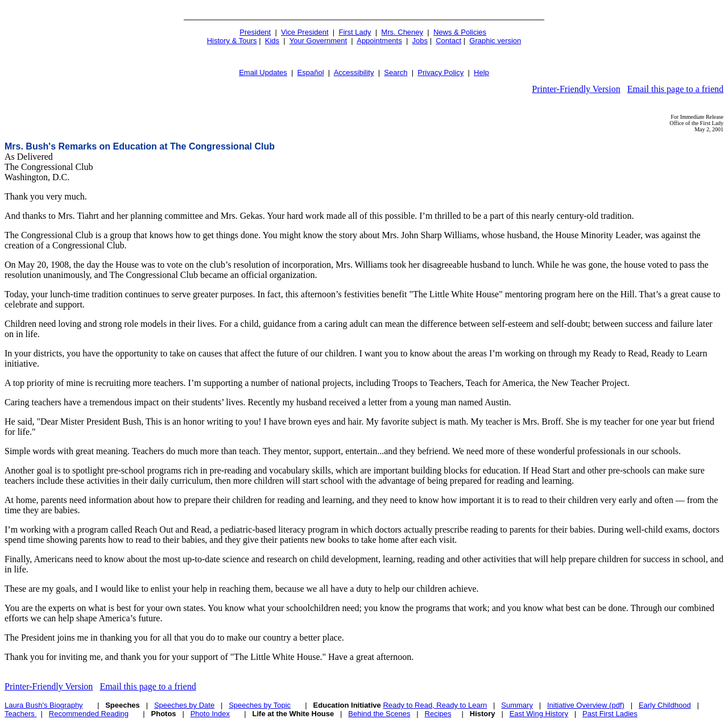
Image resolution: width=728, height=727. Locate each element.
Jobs (420, 41)
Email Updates (263, 72)
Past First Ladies (610, 714)
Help (481, 72)
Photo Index (210, 714)
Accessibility (354, 72)
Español (311, 72)
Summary (517, 705)
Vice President (305, 32)
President (255, 32)
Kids (272, 41)
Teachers (20, 714)
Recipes (438, 714)
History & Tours (232, 41)
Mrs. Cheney (402, 32)
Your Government (318, 41)
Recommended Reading (89, 714)
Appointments (379, 41)
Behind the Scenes (379, 714)
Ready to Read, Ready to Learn (435, 705)
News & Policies (460, 32)
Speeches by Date (184, 705)
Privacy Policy (440, 72)
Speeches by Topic (260, 705)
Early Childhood (665, 705)
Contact (448, 41)
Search (396, 72)
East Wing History (539, 714)
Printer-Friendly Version (576, 89)
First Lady (355, 32)
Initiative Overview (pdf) (586, 705)
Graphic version (495, 41)
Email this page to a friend (675, 89)
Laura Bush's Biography (44, 705)
